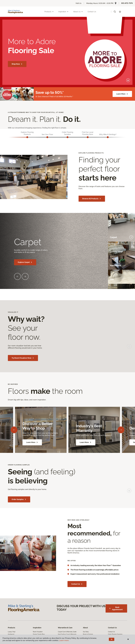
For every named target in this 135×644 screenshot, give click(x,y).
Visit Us (78, 3)
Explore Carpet (25, 263)
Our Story (86, 632)
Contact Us (92, 12)
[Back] (14, 430)
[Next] (121, 430)
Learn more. (64, 640)
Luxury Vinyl (12, 632)
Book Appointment (116, 609)
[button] (115, 12)
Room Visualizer (38, 632)
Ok (112, 639)
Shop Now (17, 64)
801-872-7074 (127, 3)
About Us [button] (78, 12)
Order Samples (19, 500)
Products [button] (49, 12)
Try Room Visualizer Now (23, 358)
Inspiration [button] (63, 12)
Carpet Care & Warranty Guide (67, 632)
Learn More (122, 94)
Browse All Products (92, 199)
